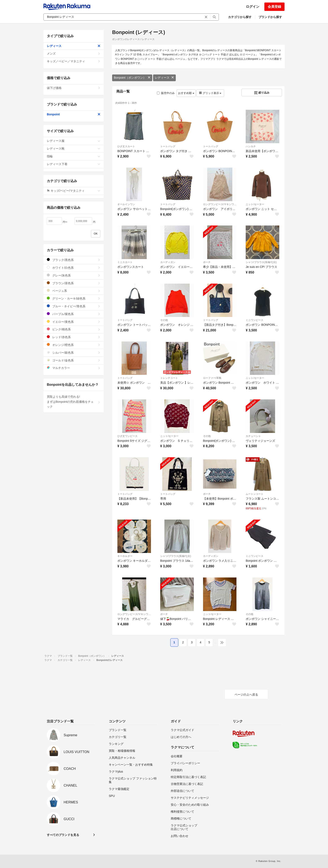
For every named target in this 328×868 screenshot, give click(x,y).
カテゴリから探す (240, 17)
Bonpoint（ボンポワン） (132, 78)
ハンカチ (251, 146)
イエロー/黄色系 (74, 322)
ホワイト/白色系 (74, 268)
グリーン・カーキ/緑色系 (74, 298)
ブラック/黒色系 (74, 260)
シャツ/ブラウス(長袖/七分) (261, 262)
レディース (164, 78)
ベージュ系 (74, 291)
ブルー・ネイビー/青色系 (74, 306)
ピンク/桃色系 (74, 329)
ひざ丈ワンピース (127, 436)
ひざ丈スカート (126, 146)
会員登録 (274, 7)
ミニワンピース (255, 320)
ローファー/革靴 (212, 378)
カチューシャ (253, 436)
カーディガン (168, 262)
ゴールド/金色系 (74, 360)
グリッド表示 (210, 93)
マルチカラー (74, 368)
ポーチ (207, 262)
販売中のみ (166, 93)
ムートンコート (255, 494)
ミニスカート (125, 262)
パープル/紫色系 (74, 314)
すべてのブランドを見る (63, 835)
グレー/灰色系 (74, 275)
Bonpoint (74, 114)
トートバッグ (168, 146)
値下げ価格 (74, 88)
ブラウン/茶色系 (74, 283)
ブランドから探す (270, 17)
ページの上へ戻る (246, 695)
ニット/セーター (255, 204)
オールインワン (126, 204)
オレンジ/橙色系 (74, 345)
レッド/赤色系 (74, 337)
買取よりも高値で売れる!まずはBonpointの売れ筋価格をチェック (74, 402)
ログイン (253, 7)
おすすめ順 (186, 93)
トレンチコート (169, 378)
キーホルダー (125, 556)
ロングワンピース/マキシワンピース (220, 204)
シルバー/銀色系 (74, 353)
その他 (164, 320)
